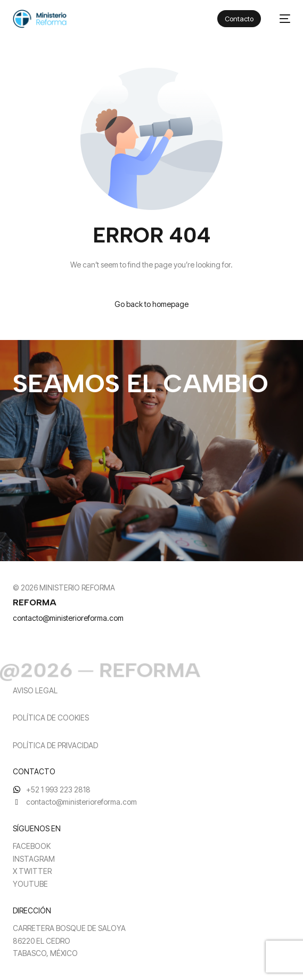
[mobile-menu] (281, 19)
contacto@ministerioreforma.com (68, 618)
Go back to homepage (151, 304)
